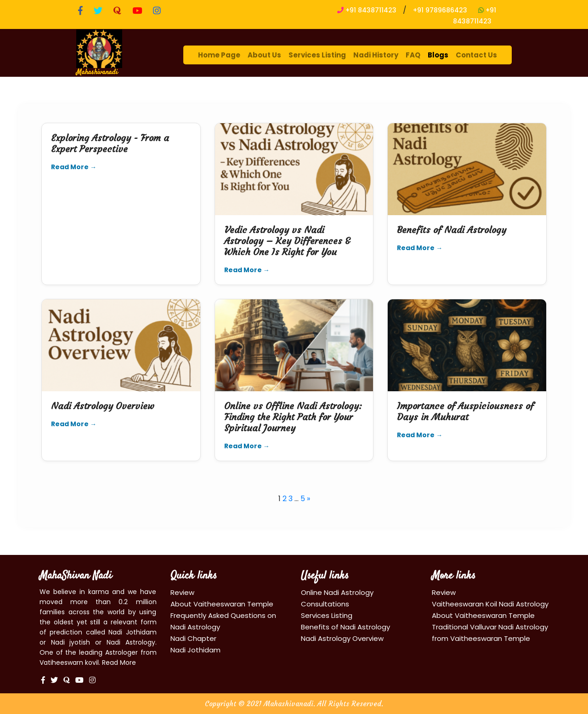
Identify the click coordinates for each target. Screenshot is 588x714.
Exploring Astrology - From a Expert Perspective (110, 143)
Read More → (74, 167)
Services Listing (317, 55)
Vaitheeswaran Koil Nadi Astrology (490, 604)
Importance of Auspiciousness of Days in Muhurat (465, 411)
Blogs (438, 55)
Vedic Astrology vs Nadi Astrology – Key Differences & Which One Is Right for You (287, 241)
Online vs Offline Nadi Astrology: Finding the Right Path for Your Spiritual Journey (293, 417)
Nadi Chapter (193, 638)
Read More (119, 663)
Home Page (219, 55)
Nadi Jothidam (195, 650)
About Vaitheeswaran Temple (222, 604)
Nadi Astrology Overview (103, 406)
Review (182, 592)
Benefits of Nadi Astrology (452, 230)
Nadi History (376, 55)
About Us (264, 55)
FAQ (413, 55)
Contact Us (476, 55)
